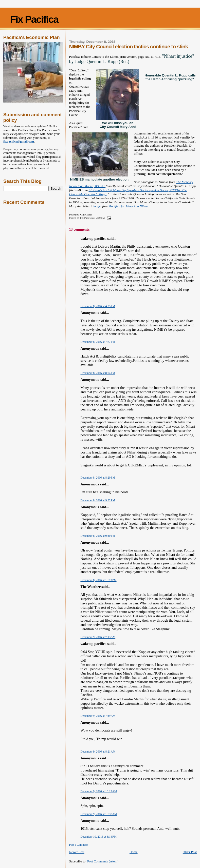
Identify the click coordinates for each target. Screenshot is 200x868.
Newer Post (77, 852)
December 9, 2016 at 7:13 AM (98, 637)
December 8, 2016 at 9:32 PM (98, 500)
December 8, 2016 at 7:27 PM (98, 342)
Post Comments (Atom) (103, 861)
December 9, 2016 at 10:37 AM (98, 814)
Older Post (190, 852)
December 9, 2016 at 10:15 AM (98, 791)
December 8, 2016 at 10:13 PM (98, 580)
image (97, 206)
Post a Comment (79, 845)
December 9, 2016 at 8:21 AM (98, 752)
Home (134, 852)
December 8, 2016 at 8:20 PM (98, 478)
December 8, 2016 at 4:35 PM (98, 306)
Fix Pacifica (34, 19)
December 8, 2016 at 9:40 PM (98, 536)
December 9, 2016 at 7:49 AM (98, 716)
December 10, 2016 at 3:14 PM (98, 837)
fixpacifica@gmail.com (19, 142)
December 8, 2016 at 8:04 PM (98, 373)
